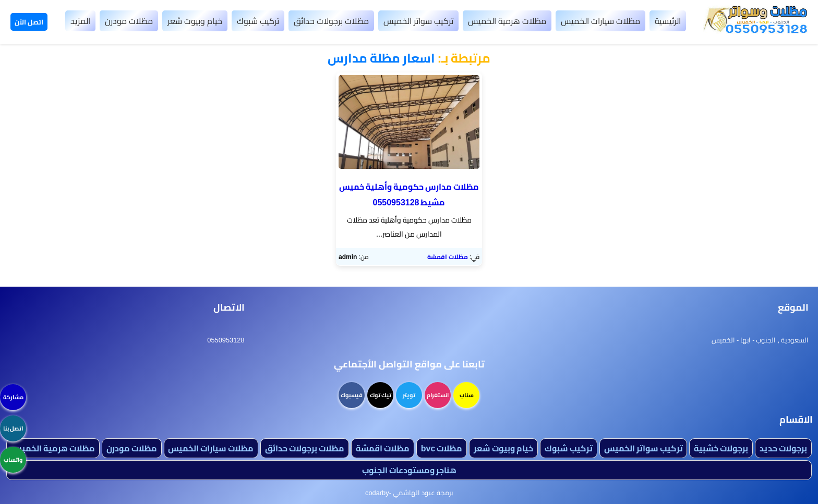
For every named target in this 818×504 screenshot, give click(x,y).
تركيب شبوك (258, 21)
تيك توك (381, 395)
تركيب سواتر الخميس (418, 21)
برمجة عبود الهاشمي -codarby (409, 493)
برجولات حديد (783, 448)
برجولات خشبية (721, 448)
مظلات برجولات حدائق (331, 21)
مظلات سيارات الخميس (600, 21)
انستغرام (438, 395)
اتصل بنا (13, 428)
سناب (467, 395)
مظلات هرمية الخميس (507, 21)
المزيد (80, 21)
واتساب (13, 460)
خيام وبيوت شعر (195, 21)
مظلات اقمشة (448, 257)
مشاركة (13, 397)
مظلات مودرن (129, 21)
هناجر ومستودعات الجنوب (409, 470)
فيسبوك (352, 395)
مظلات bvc (442, 448)
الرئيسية (668, 21)
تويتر (409, 395)
